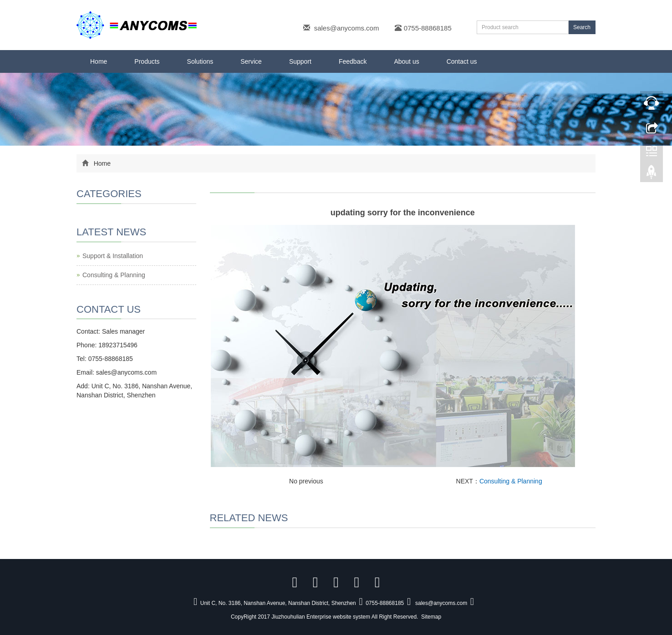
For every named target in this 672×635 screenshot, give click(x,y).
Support (300, 61)
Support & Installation (113, 256)
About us (406, 61)
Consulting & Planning (511, 481)
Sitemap (431, 617)
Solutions (200, 61)
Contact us (462, 61)
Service (251, 61)
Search (582, 27)
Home (99, 61)
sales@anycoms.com (347, 28)
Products (147, 61)
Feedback (353, 61)
